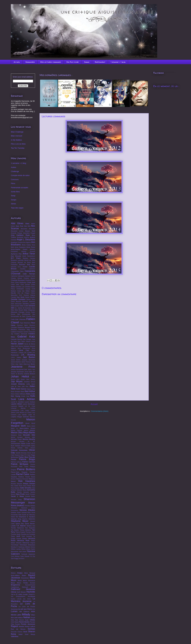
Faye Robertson (25, 323)
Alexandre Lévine (17, 231)
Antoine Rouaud (28, 251)
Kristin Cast (25, 396)
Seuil (25, 632)
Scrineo (31, 629)
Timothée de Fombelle (28, 534)
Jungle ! (26, 594)
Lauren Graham (30, 402)
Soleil (20, 634)
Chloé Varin (15, 285)
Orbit (13, 622)
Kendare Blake (19, 392)
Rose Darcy (23, 486)
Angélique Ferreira (17, 242)
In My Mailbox (16, 140)
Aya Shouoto (16, 256)
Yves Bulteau (15, 556)
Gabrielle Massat (16, 339)
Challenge (15, 171)
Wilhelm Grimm (30, 547)
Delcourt (25, 587)
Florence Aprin (22, 325)
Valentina (15, 636)
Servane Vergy (16, 500)
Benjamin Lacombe (17, 260)
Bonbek (33, 583)
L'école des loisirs (24, 599)
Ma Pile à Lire (73, 62)
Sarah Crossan (30, 494)
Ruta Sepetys (15, 488)
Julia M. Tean (16, 387)
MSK (33, 611)
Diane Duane (15, 306)
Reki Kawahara (27, 481)
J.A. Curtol (28, 352)
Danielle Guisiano (18, 299)
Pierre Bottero (26, 469)
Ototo (16, 622)
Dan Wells (21, 297)
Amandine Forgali (29, 233)
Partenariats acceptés (20, 188)
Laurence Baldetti (17, 406)
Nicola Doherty (17, 448)
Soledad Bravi (26, 513)
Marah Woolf (30, 423)
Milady (26, 614)
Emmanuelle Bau (29, 314)
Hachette (31, 592)
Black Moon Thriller (19, 583)
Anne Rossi (31, 247)
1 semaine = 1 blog (118, 62)
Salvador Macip (21, 490)
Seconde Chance (17, 632)
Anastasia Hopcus (23, 237)
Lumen (14, 611)
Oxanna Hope (19, 455)
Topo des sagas (17, 208)
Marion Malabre (29, 430)
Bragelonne (16, 585)
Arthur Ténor (29, 254)
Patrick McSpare (20, 464)
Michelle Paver (16, 439)
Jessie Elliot (28, 372)
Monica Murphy (29, 439)
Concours (15, 179)
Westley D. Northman (18, 547)
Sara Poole (20, 494)
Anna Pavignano (20, 247)
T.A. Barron (21, 526)
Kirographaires (21, 596)
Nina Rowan (30, 448)
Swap (13, 196)
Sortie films (15, 192)
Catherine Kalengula (17, 276)
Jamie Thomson (26, 362)
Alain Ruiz (19, 226)
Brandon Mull (24, 264)
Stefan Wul (15, 517)
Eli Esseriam (27, 308)
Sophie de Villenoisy (28, 515)
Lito (34, 609)
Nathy (33, 446)
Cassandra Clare (17, 271)
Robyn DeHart (29, 484)
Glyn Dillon (21, 342)
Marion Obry (17, 433)
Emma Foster (30, 312)
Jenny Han (32, 370)
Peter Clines (24, 467)
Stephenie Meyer (20, 521)
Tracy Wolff (15, 536)
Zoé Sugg (14, 558)
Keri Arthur (30, 391)
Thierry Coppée (20, 532)
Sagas (87, 62)
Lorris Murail (20, 413)
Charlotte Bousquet (18, 280)
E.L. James (18, 308)
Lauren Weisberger (29, 404)
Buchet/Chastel (30, 585)
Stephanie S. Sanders (27, 517)
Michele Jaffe (30, 437)
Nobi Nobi (15, 620)
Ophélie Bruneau (21, 453)
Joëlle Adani (31, 384)
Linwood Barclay (18, 408)
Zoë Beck (21, 559)
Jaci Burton (29, 357)
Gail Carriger (27, 339)
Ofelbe (32, 620)
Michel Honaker (17, 437)
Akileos (13, 573)
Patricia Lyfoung (16, 462)
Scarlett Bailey (30, 496)
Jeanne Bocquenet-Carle (19, 370)
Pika (13, 624)
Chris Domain (25, 285)
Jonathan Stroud (29, 382)
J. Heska (21, 353)
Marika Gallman (17, 430)
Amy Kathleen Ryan (20, 235)
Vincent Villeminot (23, 543)
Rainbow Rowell (24, 477)
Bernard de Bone (24, 263)
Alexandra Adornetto (28, 229)
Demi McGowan (16, 304)
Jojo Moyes (17, 381)
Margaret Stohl (18, 426)
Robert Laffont (30, 626)
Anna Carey (26, 245)
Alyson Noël (30, 231)
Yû (31, 556)
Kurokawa (31, 596)
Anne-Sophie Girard (19, 249)
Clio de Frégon (23, 293)
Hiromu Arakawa (24, 346)
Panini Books (24, 622)
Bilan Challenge (17, 132)
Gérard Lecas (30, 342)
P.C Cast (27, 455)
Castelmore (15, 587)
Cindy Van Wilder (23, 291)
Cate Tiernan (29, 274)
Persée (32, 622)
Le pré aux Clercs (25, 609)
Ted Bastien (15, 530)
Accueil (17, 62)
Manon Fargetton (23, 421)
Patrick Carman (29, 462)
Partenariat (100, 62)
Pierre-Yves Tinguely (19, 472)
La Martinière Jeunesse (23, 600)
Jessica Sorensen (17, 372)
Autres (14, 167)
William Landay (16, 549)
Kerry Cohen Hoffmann (18, 394)
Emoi (33, 587)
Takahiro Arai (31, 526)
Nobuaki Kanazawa (19, 450)
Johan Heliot (20, 376)
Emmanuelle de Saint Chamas (21, 316)
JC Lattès (19, 594)
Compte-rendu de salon (20, 175)
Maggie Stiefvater (23, 417)
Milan (33, 615)
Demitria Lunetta (29, 304)
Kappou (29, 389)
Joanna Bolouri (30, 374)
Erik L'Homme (20, 319)
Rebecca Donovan (22, 479)
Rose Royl (31, 486)
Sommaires (30, 62)
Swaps (14, 200)
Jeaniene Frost (23, 367)
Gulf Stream (21, 592)
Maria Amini (31, 426)
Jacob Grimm (16, 360)
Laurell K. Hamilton (17, 402)
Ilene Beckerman (24, 348)
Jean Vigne (19, 364)
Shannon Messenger (23, 501)
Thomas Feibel (30, 532)
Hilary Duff (14, 346)
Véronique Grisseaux (27, 545)
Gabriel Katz (26, 336)
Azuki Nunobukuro (29, 256)
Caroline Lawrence (28, 269)
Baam (24, 575)
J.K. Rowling (28, 355)
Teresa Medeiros (26, 530)
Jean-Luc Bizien (29, 364)
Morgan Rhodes (18, 442)
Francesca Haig (24, 330)
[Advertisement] (94, 379)
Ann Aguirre (27, 242)
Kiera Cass (31, 394)
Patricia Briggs (27, 459)
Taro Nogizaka (30, 528)
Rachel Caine (23, 474)
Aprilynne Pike (16, 254)
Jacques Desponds (28, 360)
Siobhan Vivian (16, 513)
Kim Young (16, 396)
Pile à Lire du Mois (18, 144)
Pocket (18, 624)
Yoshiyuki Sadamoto (28, 554)
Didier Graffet (24, 306)
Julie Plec (25, 387)
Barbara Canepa (29, 258)
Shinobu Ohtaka (30, 506)
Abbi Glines (17, 223)
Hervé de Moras (30, 344)
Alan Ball (27, 226)
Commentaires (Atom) (100, 411)
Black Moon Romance (26, 580)
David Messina (16, 302)
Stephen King (16, 519)
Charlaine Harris (30, 276)
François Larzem (23, 332)
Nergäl (33, 618)
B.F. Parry (16, 258)
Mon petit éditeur (17, 618)
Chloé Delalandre (21, 283)
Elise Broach (19, 310)
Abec (27, 224)
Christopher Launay (23, 289)
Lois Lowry (25, 410)
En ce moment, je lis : (166, 86)
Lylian (30, 415)
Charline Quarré (29, 278)
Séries (13, 204)
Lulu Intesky (22, 415)
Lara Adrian (27, 399)
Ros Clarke (15, 486)
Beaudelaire (25, 578)
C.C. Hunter (23, 267)
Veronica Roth (23, 540)
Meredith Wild (29, 435)
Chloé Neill (31, 282)
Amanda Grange (16, 233)
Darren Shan (31, 299)
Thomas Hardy (16, 534)
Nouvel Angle (24, 620)
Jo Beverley (19, 374)
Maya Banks (29, 433)
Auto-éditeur (15, 575)
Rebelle (21, 626)
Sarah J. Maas (17, 496)
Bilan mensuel (17, 136)
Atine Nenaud (30, 573)
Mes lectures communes (51, 62)
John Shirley (31, 379)
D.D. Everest (24, 295)
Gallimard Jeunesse (23, 589)
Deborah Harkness (29, 302)
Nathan (27, 617)
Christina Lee (20, 287)
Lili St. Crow (30, 406)
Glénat (14, 592)
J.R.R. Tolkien (16, 358)
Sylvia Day (20, 524)
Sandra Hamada (23, 492)
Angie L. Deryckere (26, 240)
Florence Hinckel (24, 327)
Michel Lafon (16, 615)
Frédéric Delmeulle (21, 334)
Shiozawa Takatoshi (19, 508)
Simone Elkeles (27, 510)
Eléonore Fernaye (18, 312)
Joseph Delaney (18, 384)
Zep (34, 556)
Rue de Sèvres (18, 629)
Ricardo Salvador (17, 484)
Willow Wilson (26, 549)
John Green (21, 379)
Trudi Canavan (27, 536)
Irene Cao (24, 350)
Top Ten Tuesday (18, 148)
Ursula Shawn (22, 538)
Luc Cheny (28, 413)
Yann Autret (23, 552)
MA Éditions (24, 611)
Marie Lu (14, 428)
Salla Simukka (26, 488)
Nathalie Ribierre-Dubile (23, 446)
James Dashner (16, 362)
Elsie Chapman (29, 310)
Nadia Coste (26, 443)
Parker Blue (23, 457)
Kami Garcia (21, 389)
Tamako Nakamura (17, 528)
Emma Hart (15, 314)
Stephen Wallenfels (29, 519)
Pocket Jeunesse (28, 624)
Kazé (31, 594)
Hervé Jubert (17, 344)
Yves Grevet (25, 556)
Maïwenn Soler (16, 435)
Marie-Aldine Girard (27, 428)
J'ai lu (13, 594)
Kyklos (13, 599)
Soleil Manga (30, 634)
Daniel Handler (30, 297)
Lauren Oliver (16, 404)
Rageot (14, 626)
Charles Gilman (16, 278)
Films (13, 183)
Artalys (20, 573)
